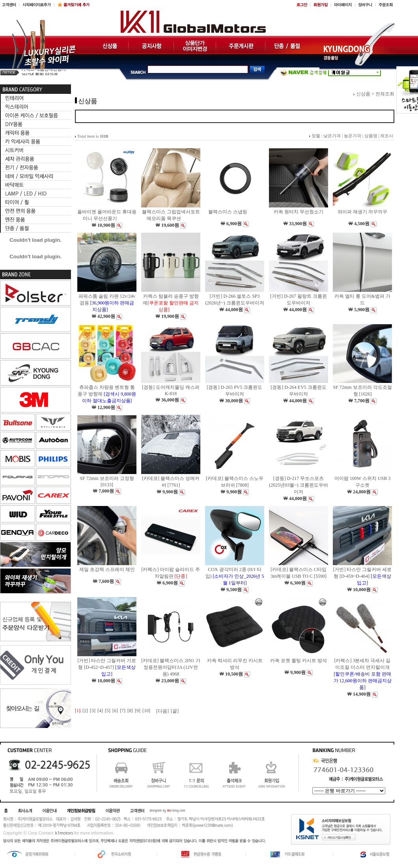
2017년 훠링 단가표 (40, 72)
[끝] (175, 711)
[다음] (162, 711)
